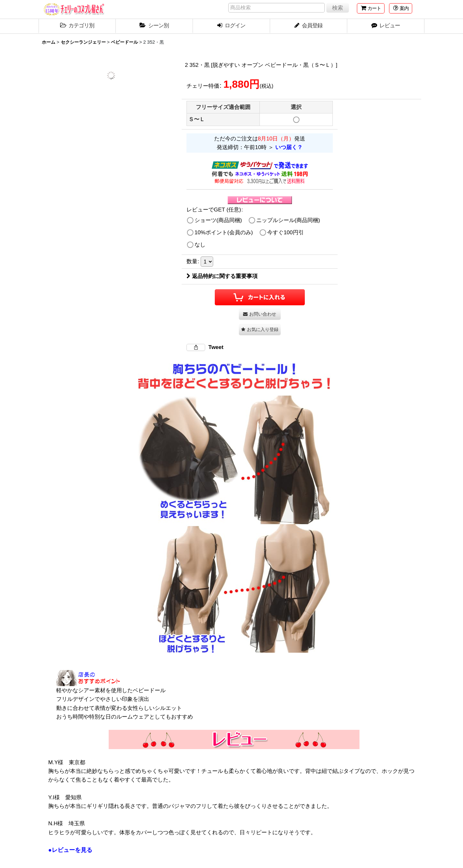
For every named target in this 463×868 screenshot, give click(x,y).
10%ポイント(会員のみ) (224, 233)
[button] (401, 8)
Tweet (216, 347)
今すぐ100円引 (285, 233)
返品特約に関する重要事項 (222, 276)
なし (200, 245)
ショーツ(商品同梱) (218, 220)
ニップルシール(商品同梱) (288, 220)
